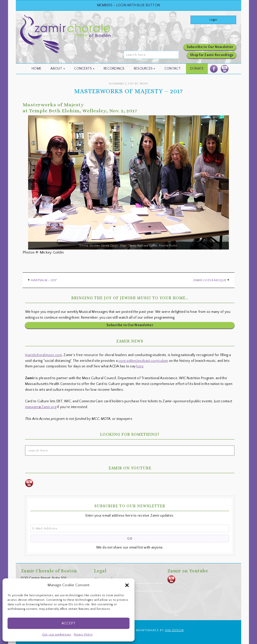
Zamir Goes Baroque (210, 280)
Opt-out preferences (57, 635)
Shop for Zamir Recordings (212, 55)
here (140, 366)
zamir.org (66, 38)
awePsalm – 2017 (44, 280)
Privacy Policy (83, 635)
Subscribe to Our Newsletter (210, 47)
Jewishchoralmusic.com (44, 355)
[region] (128, 182)
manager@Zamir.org (41, 407)
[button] (127, 585)
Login (213, 20)
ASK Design (174, 630)
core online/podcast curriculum (143, 361)
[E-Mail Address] (130, 528)
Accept (69, 623)
